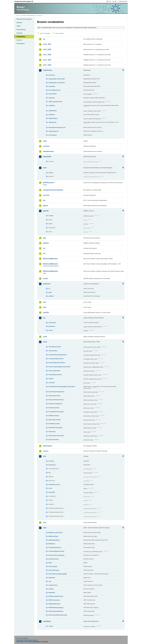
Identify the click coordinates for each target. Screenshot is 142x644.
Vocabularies (21, 37)
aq (44, 39)
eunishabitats (53, 94)
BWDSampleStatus (54, 540)
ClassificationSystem (55, 547)
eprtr (45, 168)
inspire (46, 279)
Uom (50, 581)
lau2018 (46, 313)
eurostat (46, 195)
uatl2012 (51, 296)
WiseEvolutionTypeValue (56, 611)
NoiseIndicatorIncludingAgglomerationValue (62, 387)
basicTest (51, 461)
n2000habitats (53, 111)
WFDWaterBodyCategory (56, 608)
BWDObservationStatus (56, 533)
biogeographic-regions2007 (57, 79)
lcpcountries (52, 323)
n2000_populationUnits (55, 102)
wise (45, 528)
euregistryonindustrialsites (53, 190)
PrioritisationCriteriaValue (56, 412)
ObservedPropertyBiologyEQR (58, 574)
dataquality (52, 86)
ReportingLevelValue (55, 420)
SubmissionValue (54, 440)
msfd (45, 337)
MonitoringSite (53, 566)
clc (49, 289)
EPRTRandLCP (49, 183)
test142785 (52, 492)
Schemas (19, 33)
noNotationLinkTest (54, 485)
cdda (45, 141)
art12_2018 (47, 49)
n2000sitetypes (53, 118)
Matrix (50, 563)
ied (44, 253)
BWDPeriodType (53, 536)
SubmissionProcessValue (56, 436)
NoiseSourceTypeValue (55, 404)
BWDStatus (52, 544)
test (44, 456)
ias (44, 248)
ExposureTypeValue (54, 371)
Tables (19, 26)
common (46, 146)
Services (19, 40)
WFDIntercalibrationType (56, 596)
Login (110, 1)
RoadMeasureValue (54, 424)
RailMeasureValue (54, 416)
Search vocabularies (45, 33)
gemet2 (46, 211)
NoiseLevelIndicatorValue (56, 400)
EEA (25, 1)
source (50, 224)
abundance (52, 75)
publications (48, 446)
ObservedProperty (54, 570)
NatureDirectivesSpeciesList (57, 127)
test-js (50, 488)
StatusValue (52, 432)
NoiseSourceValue (54, 408)
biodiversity (47, 70)
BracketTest (52, 465)
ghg (44, 238)
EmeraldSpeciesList (54, 90)
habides (46, 243)
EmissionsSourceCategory (56, 555)
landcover (47, 284)
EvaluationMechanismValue (57, 363)
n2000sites (52, 115)
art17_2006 (47, 55)
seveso (46, 451)
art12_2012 (47, 44)
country (51, 626)
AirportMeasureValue (55, 347)
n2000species (53, 122)
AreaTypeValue (53, 351)
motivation (52, 98)
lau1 (45, 302)
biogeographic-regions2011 (57, 83)
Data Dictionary (31, 15)
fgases (46, 206)
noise (45, 342)
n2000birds (52, 106)
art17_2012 (47, 60)
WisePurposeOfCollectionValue (58, 615)
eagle (50, 292)
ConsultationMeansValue (56, 359)
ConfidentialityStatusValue (56, 551)
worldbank (47, 621)
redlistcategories (53, 131)
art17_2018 (47, 65)
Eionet (24, 15)
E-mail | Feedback (22, 638)
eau (50, 473)
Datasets (19, 23)
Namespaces (21, 43)
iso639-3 (51, 379)
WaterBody (52, 593)
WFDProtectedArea (54, 600)
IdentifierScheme (53, 559)
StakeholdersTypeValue (55, 428)
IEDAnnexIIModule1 (50, 259)
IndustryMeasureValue (55, 375)
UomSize (51, 589)
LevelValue (52, 383)
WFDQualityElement (54, 604)
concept (51, 216)
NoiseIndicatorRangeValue (56, 392)
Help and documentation (24, 19)
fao (44, 200)
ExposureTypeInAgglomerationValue (59, 367)
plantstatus (52, 326)
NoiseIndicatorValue (54, 396)
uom (45, 522)
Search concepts (59, 33)
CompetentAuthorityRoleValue (58, 355)
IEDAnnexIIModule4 (50, 271)
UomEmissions (53, 585)
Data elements (21, 30)
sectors (51, 330)
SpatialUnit (52, 578)
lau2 (45, 307)
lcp (44, 318)
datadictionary (48, 151)
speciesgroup (53, 135)
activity (51, 173)
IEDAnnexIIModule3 (50, 264)
